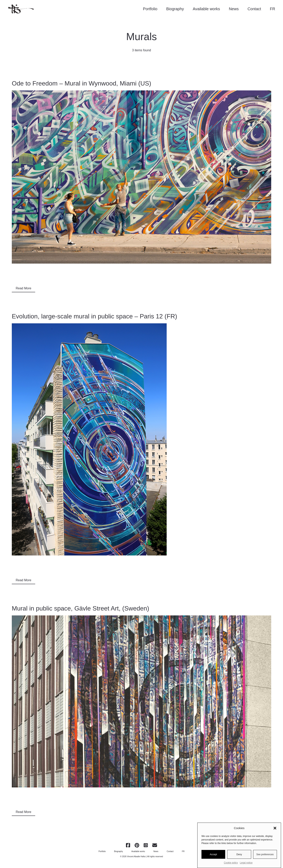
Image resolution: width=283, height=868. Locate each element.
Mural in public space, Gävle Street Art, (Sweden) (80, 608)
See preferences (265, 856)
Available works (206, 9)
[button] (275, 830)
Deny (239, 856)
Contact (254, 9)
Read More (23, 288)
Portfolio (150, 9)
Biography (175, 9)
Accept (213, 856)
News (234, 9)
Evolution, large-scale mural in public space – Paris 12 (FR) (94, 316)
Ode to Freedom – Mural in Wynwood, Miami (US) (81, 83)
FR (272, 9)
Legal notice (246, 864)
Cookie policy (231, 864)
